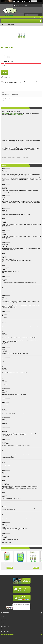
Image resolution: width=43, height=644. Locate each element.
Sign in (16, 6)
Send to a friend (6, 99)
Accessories (3, 619)
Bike (2, 615)
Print (4, 101)
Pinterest (21, 87)
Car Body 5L (4, 564)
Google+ (14, 87)
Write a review (15, 94)
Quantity (3, 55)
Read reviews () (5, 94)
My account (5, 631)
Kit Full (29, 564)
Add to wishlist (7, 77)
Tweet (4, 87)
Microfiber (3, 617)
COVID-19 (3, 623)
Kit (1, 621)
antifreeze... (17, 564)
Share (9, 87)
